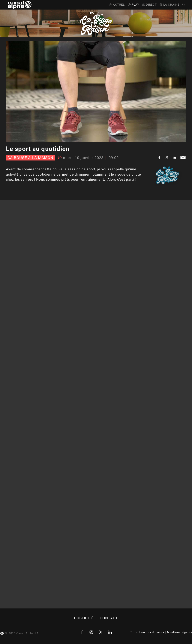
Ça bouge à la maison (30, 158)
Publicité (84, 618)
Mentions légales (180, 632)
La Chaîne (169, 5)
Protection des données (147, 632)
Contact (109, 618)
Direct (149, 5)
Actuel (117, 5)
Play (133, 5)
